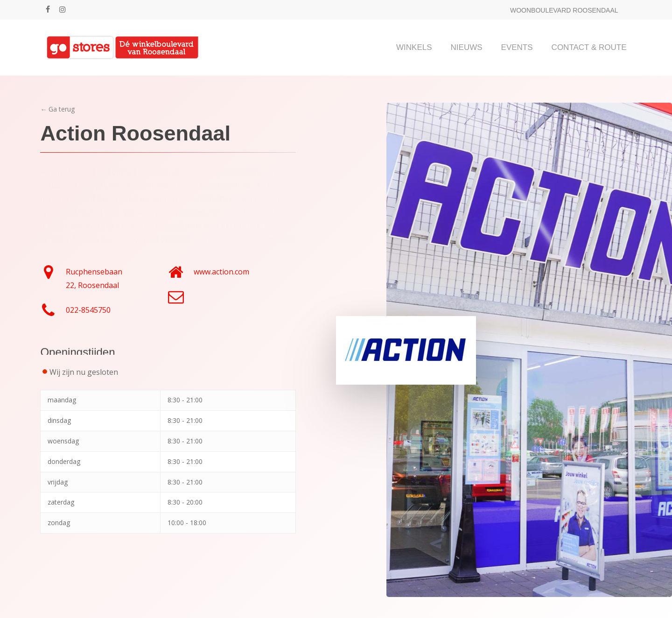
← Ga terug (57, 109)
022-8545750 (88, 310)
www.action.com (221, 272)
